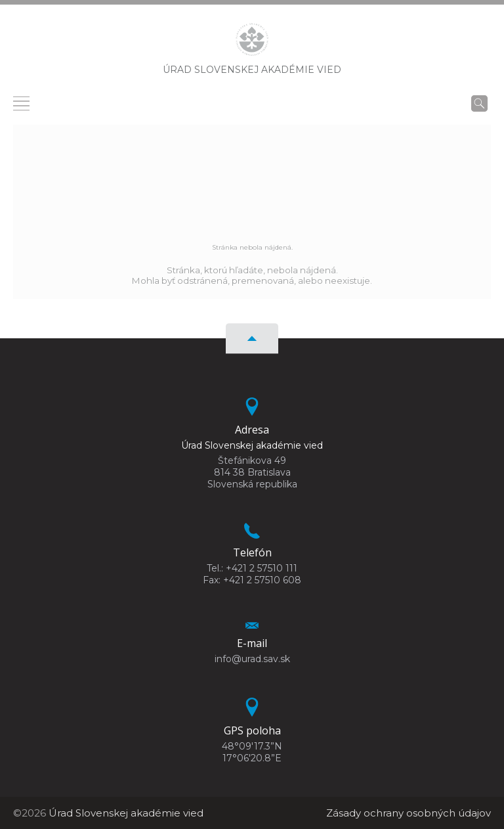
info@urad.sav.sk (252, 659)
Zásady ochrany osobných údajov (409, 813)
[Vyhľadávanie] (479, 103)
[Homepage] (252, 43)
